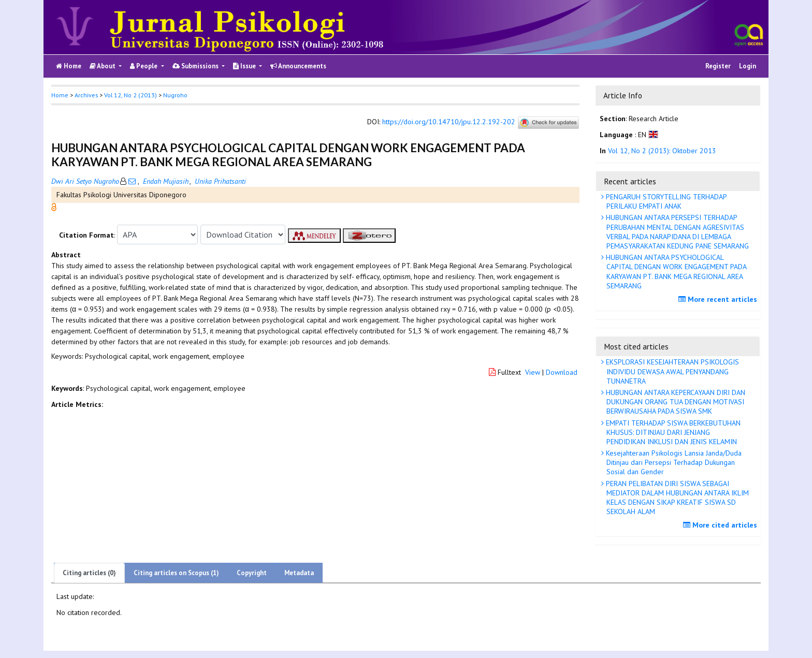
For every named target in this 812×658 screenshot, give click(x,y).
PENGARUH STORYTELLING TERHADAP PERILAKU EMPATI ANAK (665, 201)
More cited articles (721, 525)
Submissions (196, 66)
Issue (245, 66)
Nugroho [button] (175, 95)
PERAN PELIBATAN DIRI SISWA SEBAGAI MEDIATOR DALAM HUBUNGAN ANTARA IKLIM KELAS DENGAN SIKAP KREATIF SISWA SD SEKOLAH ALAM (676, 498)
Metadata (299, 573)
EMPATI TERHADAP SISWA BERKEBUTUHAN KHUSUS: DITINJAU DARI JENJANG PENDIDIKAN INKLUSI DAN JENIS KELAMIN (672, 432)
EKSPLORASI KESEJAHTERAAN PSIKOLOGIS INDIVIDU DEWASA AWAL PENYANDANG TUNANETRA (671, 371)
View (533, 372)
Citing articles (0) (89, 573)
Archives (86, 95)
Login (748, 66)
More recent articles (719, 299)
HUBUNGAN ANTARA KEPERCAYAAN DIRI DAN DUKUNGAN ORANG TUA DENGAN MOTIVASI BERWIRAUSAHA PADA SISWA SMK (675, 402)
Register (718, 66)
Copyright (252, 573)
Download (562, 372)
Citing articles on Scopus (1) (176, 573)
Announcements (298, 66)
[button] (54, 207)
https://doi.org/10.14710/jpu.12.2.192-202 (449, 122)
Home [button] (60, 95)
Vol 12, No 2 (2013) (130, 95)
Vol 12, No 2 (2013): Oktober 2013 (662, 151)
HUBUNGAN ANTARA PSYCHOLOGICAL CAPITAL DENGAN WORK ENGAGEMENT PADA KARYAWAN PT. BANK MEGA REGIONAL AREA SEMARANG (675, 272)
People (144, 66)
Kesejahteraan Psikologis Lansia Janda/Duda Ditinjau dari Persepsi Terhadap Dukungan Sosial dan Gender (673, 462)
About (103, 66)
